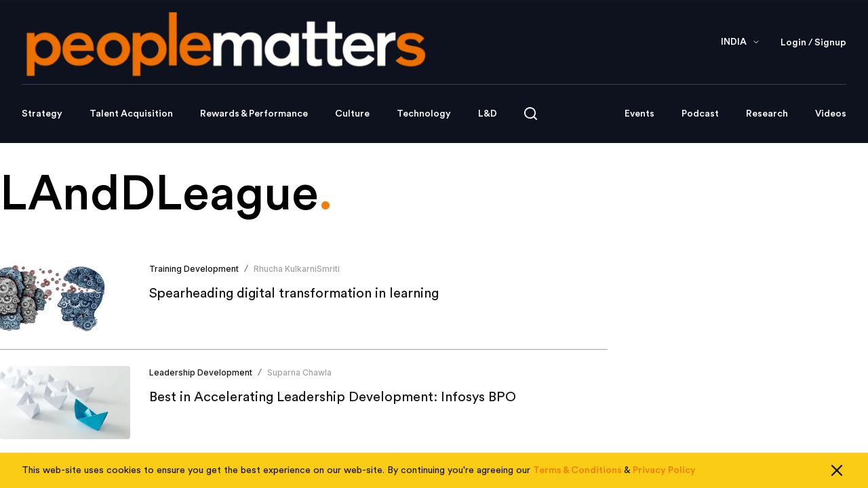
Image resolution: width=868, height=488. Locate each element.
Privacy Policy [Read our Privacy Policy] (664, 470)
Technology (424, 114)
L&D (488, 114)
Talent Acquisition (131, 114)
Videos (831, 114)
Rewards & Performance (254, 114)
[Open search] (531, 114)
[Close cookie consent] (837, 470)
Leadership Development (201, 372)
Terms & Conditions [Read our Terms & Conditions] (577, 470)
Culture (352, 114)
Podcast (700, 114)
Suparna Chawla (299, 372)
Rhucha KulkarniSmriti (297, 269)
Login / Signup (813, 43)
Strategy (42, 114)
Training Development (194, 269)
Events (639, 114)
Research (767, 114)
